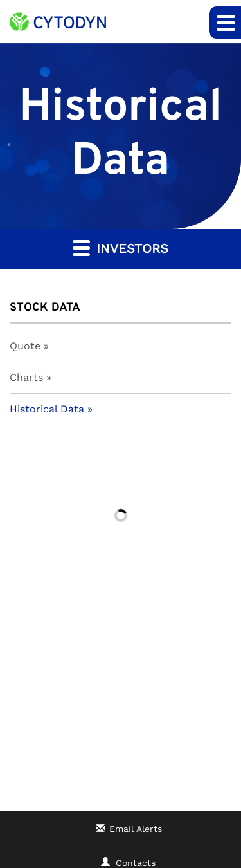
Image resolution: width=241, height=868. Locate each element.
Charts (26, 377)
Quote (25, 346)
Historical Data (47, 409)
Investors (121, 247)
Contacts (136, 863)
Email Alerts (136, 829)
